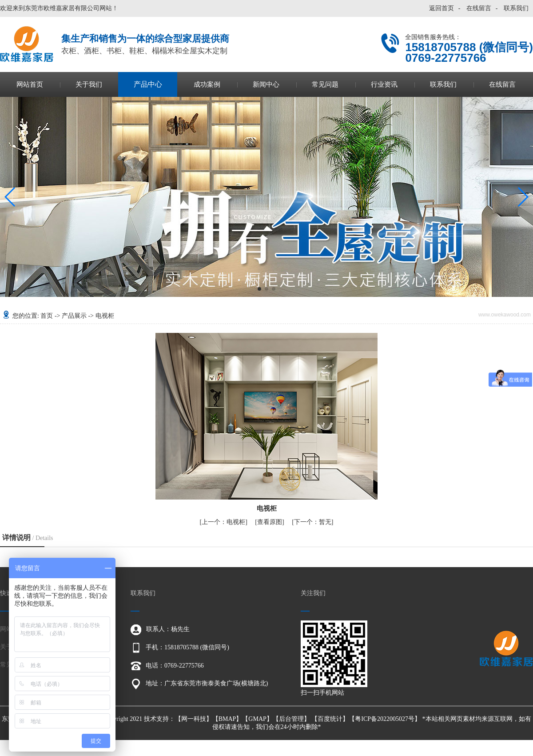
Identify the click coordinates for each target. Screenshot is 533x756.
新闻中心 (266, 84)
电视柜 (105, 316)
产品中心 (148, 84)
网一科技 (194, 719)
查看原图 (270, 522)
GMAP (257, 719)
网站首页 (30, 84)
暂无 (313, 522)
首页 (47, 316)
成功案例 (207, 84)
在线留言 (479, 8)
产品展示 (74, 316)
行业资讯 (384, 84)
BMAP (227, 719)
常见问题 (325, 84)
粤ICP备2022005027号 (385, 719)
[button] (259, 289)
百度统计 (330, 719)
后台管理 (291, 719)
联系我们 (516, 8)
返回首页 (442, 8)
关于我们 (89, 84)
